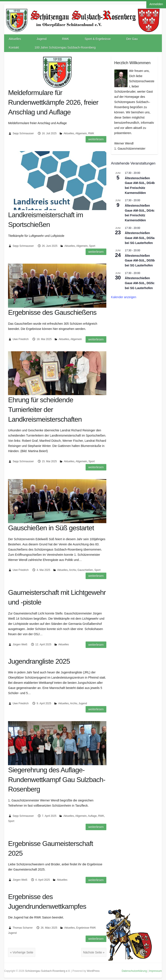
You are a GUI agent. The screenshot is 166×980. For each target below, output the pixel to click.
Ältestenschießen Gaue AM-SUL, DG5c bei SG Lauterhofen (140, 283)
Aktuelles (15, 39)
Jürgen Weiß (20, 644)
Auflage (92, 816)
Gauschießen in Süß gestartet (51, 528)
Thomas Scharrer (23, 928)
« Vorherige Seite (22, 952)
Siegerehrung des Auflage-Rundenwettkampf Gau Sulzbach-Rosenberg (57, 780)
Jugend (41, 39)
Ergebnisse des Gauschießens (52, 312)
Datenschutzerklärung (134, 971)
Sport (92, 246)
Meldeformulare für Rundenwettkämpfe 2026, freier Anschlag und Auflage (53, 102)
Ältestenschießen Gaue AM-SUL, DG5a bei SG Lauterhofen (140, 238)
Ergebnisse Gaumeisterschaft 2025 (50, 848)
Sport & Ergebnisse (98, 39)
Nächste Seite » (94, 952)
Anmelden (156, 4)
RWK (65, 39)
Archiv (72, 570)
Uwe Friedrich (21, 339)
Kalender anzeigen (124, 297)
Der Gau (132, 39)
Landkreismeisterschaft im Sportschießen (45, 220)
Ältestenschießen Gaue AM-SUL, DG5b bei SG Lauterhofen (140, 260)
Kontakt (14, 47)
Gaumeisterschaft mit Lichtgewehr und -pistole (57, 597)
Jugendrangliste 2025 (39, 661)
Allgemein (81, 133)
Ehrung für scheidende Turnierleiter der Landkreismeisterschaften (45, 410)
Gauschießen (85, 570)
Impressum (155, 971)
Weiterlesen (96, 139)
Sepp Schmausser (23, 133)
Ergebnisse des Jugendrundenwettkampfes (47, 902)
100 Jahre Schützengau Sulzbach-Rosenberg (65, 47)
